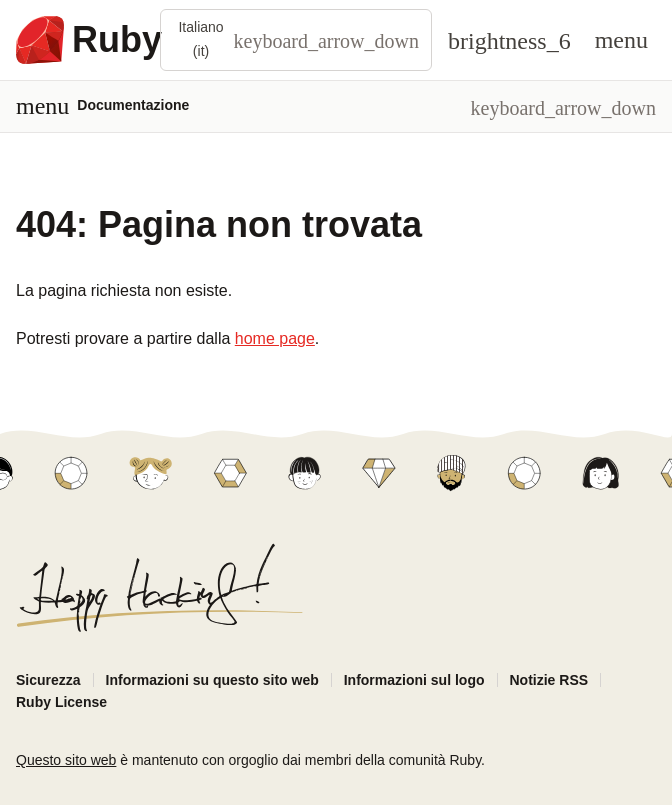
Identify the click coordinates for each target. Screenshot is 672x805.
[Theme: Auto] (509, 40)
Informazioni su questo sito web (212, 680)
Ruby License (61, 702)
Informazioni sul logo (414, 680)
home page (275, 338)
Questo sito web (66, 760)
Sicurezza (48, 680)
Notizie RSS (549, 680)
